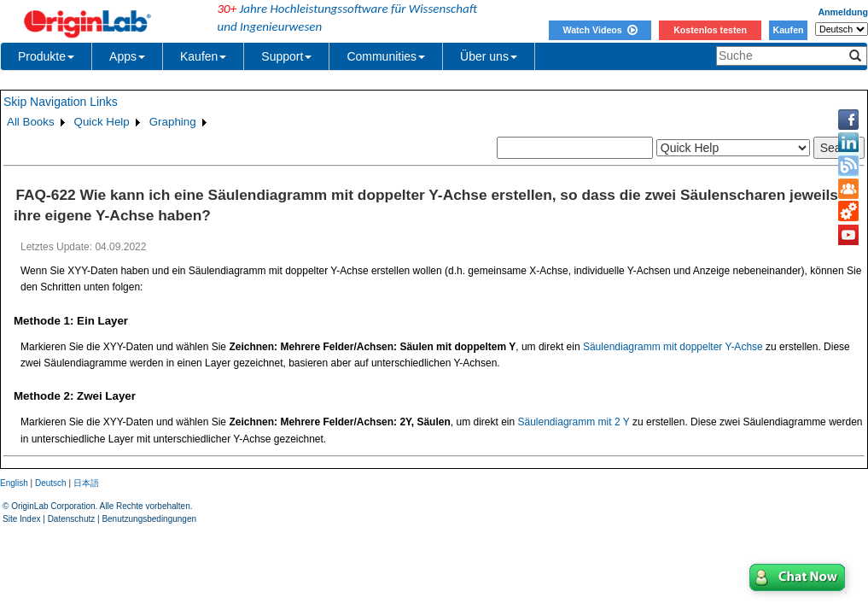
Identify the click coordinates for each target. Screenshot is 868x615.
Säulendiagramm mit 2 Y (574, 422)
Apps (127, 56)
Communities (386, 56)
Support (286, 56)
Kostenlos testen (710, 30)
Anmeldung (843, 12)
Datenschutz (72, 519)
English (14, 483)
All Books (31, 122)
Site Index (21, 519)
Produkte (46, 56)
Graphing (173, 122)
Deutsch (51, 483)
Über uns (489, 56)
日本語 (86, 483)
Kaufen (788, 30)
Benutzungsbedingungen (149, 519)
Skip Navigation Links (61, 102)
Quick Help (102, 122)
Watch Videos (600, 30)
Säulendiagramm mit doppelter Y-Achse (673, 347)
